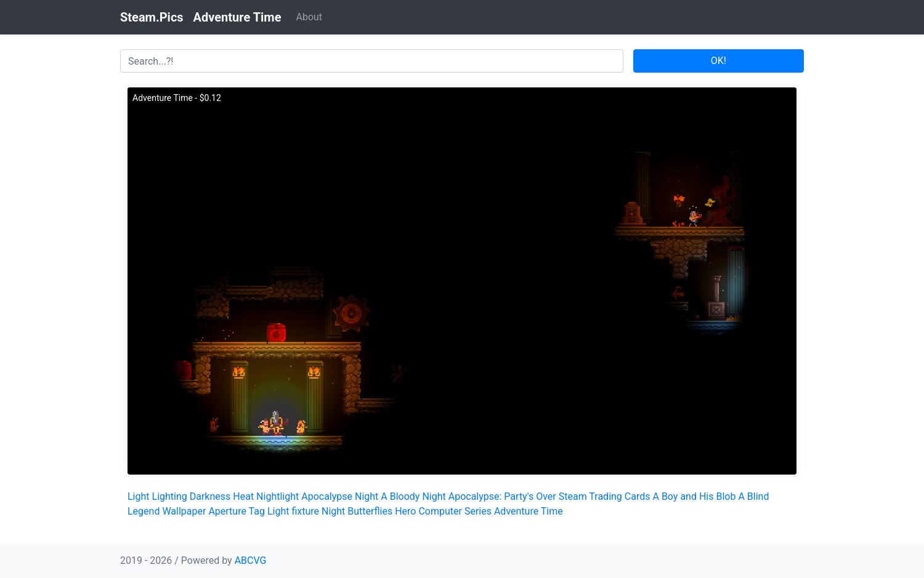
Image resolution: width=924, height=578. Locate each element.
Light (139, 496)
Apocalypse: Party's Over (502, 496)
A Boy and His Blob (694, 496)
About (309, 17)
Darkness (210, 496)
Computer (440, 511)
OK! (719, 61)
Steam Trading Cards (605, 496)
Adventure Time (529, 511)
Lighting (170, 496)
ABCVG (251, 560)
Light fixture (293, 511)
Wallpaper (184, 511)
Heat (243, 496)
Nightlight (278, 496)
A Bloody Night (413, 496)
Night (333, 511)
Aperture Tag (237, 511)
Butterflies (370, 511)
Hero (405, 511)
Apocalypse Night (340, 496)
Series (478, 511)
